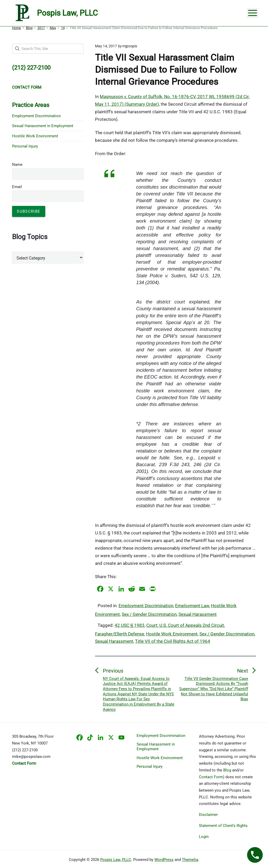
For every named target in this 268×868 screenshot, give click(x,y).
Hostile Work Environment (172, 634)
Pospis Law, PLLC (116, 860)
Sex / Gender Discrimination (149, 614)
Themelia (190, 860)
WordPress (164, 860)
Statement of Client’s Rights (223, 826)
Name (17, 165)
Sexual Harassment (198, 614)
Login (204, 837)
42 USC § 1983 (130, 625)
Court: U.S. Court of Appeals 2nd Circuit (185, 625)
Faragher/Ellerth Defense (120, 634)
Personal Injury (25, 146)
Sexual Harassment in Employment (43, 126)
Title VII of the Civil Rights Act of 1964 (173, 641)
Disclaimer (208, 815)
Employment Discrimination (146, 606)
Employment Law (192, 606)
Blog (227, 770)
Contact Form (211, 777)
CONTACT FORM (27, 87)
